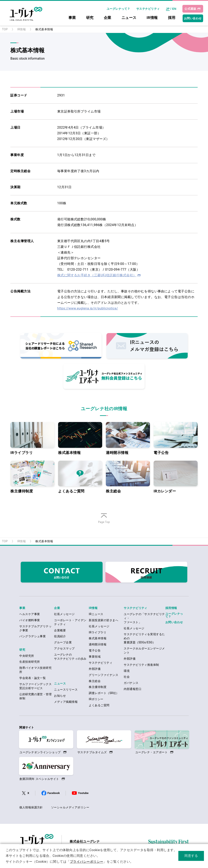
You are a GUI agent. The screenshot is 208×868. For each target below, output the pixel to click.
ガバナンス (131, 683)
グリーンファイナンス (103, 675)
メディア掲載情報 (66, 702)
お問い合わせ (193, 18)
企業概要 (60, 630)
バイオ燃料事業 (30, 620)
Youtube (83, 793)
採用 (172, 18)
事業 (72, 18)
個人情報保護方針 (31, 807)
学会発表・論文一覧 (32, 678)
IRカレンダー (176, 477)
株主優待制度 (32, 477)
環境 (127, 671)
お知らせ (60, 696)
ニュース (129, 18)
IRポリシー (96, 699)
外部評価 (95, 669)
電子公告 (176, 438)
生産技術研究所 (30, 662)
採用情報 (171, 608)
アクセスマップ (64, 648)
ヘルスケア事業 (30, 614)
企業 (108, 18)
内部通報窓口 (133, 689)
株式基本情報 (80, 438)
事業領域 (95, 657)
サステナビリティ (148, 9)
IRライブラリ (32, 438)
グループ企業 (63, 642)
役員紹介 (60, 636)
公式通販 (190, 9)
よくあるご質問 (80, 477)
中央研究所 (27, 656)
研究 (90, 18)
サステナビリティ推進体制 (141, 665)
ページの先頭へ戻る (104, 524)
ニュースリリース (66, 690)
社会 (127, 677)
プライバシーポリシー (87, 862)
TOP (5, 29)
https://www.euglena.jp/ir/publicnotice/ (88, 308)
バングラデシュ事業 (32, 636)
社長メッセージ (64, 614)
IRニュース (96, 614)
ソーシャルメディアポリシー (70, 807)
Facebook (54, 793)
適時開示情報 (128, 438)
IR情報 (152, 18)
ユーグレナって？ (118, 9)
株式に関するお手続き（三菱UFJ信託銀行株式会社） (97, 275)
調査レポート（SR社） (104, 693)
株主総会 (128, 477)
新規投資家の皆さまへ (103, 620)
